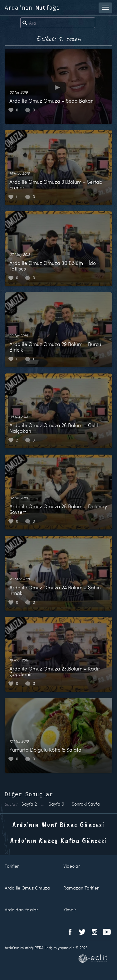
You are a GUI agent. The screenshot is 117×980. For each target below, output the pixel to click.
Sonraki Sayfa (86, 804)
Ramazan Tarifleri (81, 888)
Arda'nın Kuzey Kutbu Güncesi (58, 840)
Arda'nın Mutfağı (32, 8)
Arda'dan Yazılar (21, 910)
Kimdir (70, 910)
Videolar (72, 866)
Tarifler (12, 866)
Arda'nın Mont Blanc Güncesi (58, 824)
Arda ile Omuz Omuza (27, 888)
